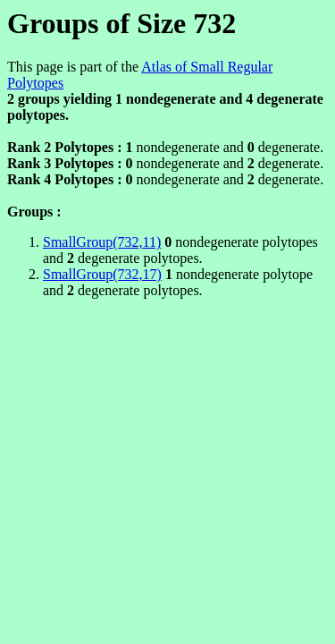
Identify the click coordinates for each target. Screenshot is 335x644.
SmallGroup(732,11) (102, 242)
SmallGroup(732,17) (102, 274)
